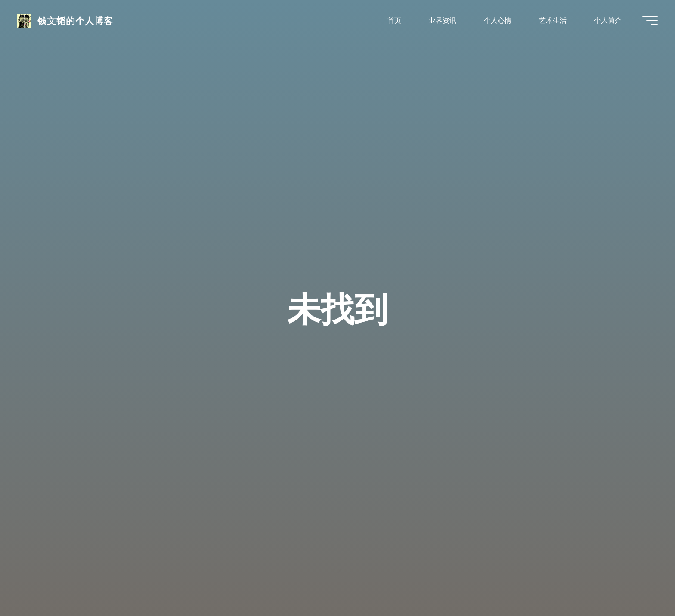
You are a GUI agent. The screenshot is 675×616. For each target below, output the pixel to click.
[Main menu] (650, 21)
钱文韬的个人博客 (75, 20)
